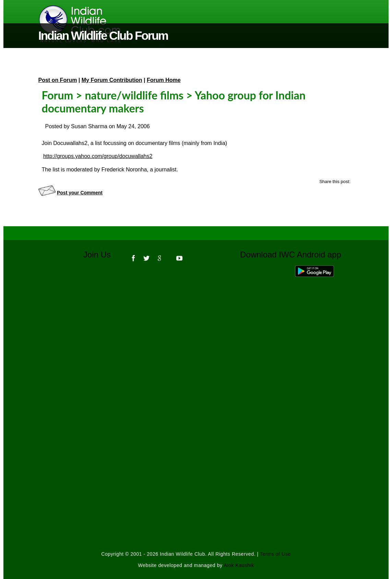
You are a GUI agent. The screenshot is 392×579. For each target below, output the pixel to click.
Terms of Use (275, 554)
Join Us (102, 255)
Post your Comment (80, 193)
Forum (58, 95)
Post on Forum (58, 80)
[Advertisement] (196, 361)
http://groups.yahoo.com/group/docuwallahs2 (98, 156)
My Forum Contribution (112, 80)
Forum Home (164, 80)
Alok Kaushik (239, 565)
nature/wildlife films (134, 95)
